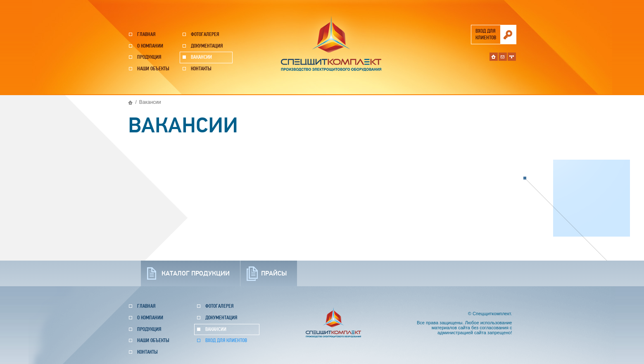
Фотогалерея (205, 35)
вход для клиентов (486, 35)
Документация (207, 46)
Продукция (149, 57)
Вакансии (201, 57)
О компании (150, 46)
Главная (146, 35)
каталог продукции (196, 273)
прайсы (274, 273)
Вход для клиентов (226, 341)
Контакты (201, 69)
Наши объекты (153, 69)
